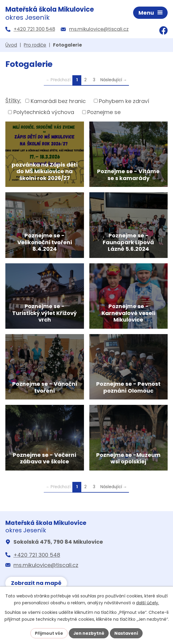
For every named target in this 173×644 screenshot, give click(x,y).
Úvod (11, 46)
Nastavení (127, 633)
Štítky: (13, 101)
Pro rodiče (35, 46)
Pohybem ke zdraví (124, 101)
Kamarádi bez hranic (58, 101)
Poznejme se (104, 113)
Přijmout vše (49, 633)
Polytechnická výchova (44, 113)
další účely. (148, 603)
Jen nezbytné (89, 633)
